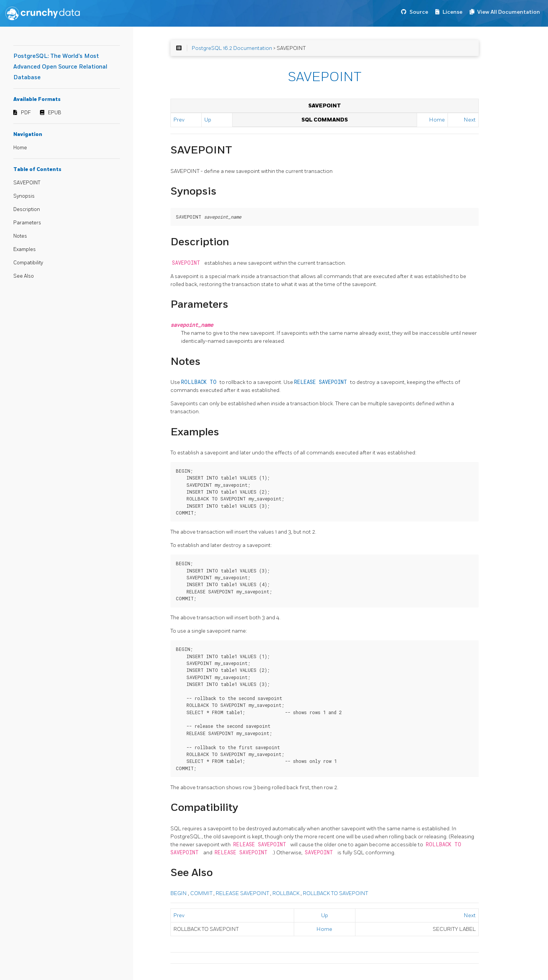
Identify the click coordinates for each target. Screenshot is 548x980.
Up (208, 120)
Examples (25, 249)
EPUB (55, 113)
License (452, 12)
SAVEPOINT (27, 183)
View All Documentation (509, 12)
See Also (24, 276)
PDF (26, 113)
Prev (179, 120)
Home (20, 148)
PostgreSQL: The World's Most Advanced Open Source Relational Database (60, 67)
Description (27, 209)
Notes (20, 236)
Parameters (27, 223)
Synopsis (24, 196)
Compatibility (28, 263)
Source (419, 12)
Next (470, 120)
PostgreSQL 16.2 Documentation (232, 48)
